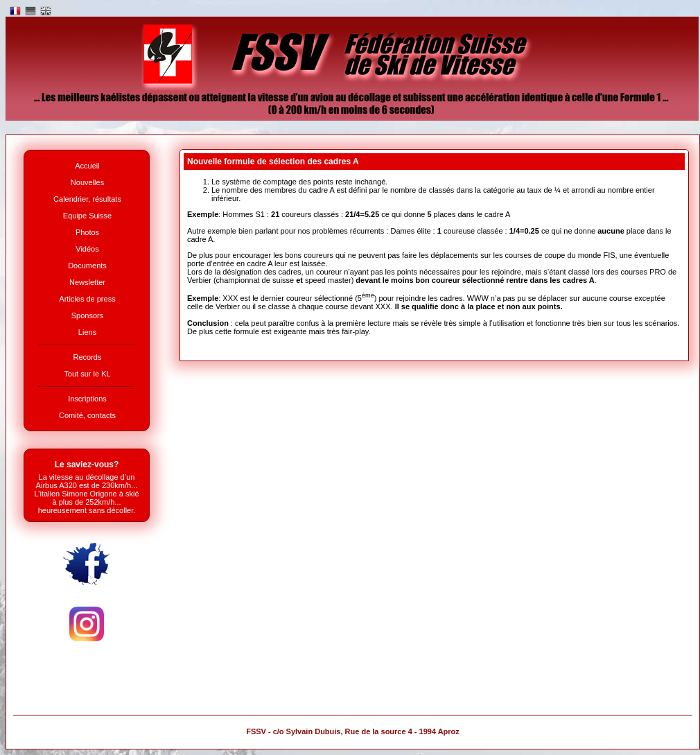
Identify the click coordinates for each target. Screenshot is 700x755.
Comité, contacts (87, 415)
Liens (87, 332)
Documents (87, 266)
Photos (87, 232)
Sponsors (87, 315)
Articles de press (87, 299)
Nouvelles (87, 182)
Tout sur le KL (87, 374)
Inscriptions (87, 399)
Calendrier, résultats (87, 199)
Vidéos (87, 249)
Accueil (87, 166)
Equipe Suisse (87, 216)
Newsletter (87, 282)
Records (88, 357)
